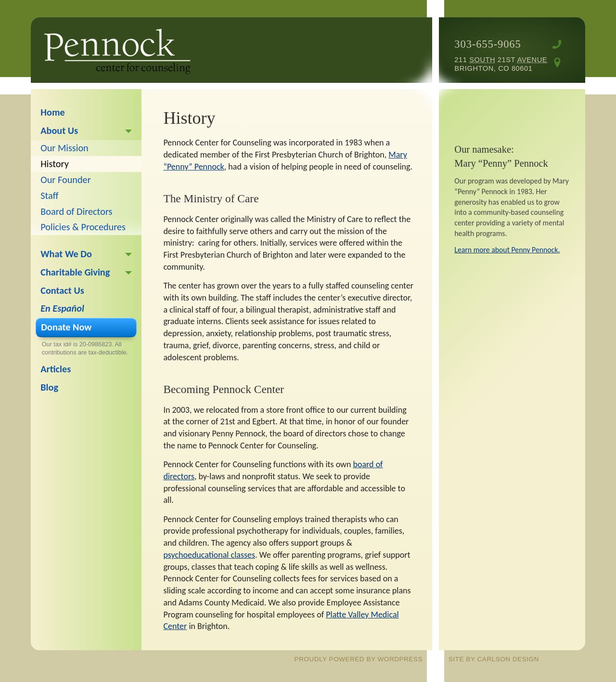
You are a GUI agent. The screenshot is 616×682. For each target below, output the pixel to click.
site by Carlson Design (494, 659)
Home (52, 112)
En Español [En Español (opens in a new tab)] (62, 308)
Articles (56, 369)
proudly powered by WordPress (359, 659)
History (55, 164)
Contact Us (62, 290)
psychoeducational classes (209, 555)
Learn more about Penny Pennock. (507, 250)
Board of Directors (76, 211)
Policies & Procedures (83, 227)
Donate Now (66, 327)
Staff (49, 196)
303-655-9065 (488, 44)
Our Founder (65, 180)
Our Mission (64, 148)
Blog (49, 387)
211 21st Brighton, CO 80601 (501, 64)
